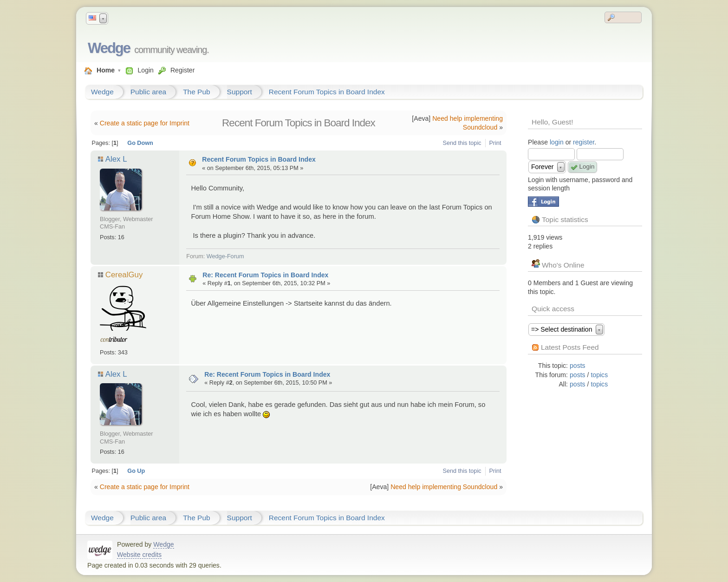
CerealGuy (124, 275)
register (584, 142)
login (557, 142)
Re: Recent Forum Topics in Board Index (265, 275)
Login (145, 70)
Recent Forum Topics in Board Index (327, 92)
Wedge (109, 48)
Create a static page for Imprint (145, 123)
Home (106, 70)
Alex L (116, 159)
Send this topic (462, 143)
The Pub (196, 92)
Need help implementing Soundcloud (444, 487)
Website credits (139, 555)
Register (182, 70)
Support (240, 92)
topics (599, 375)
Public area (148, 92)
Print (495, 143)
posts (578, 366)
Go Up (136, 471)
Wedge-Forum (225, 256)
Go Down (140, 143)
